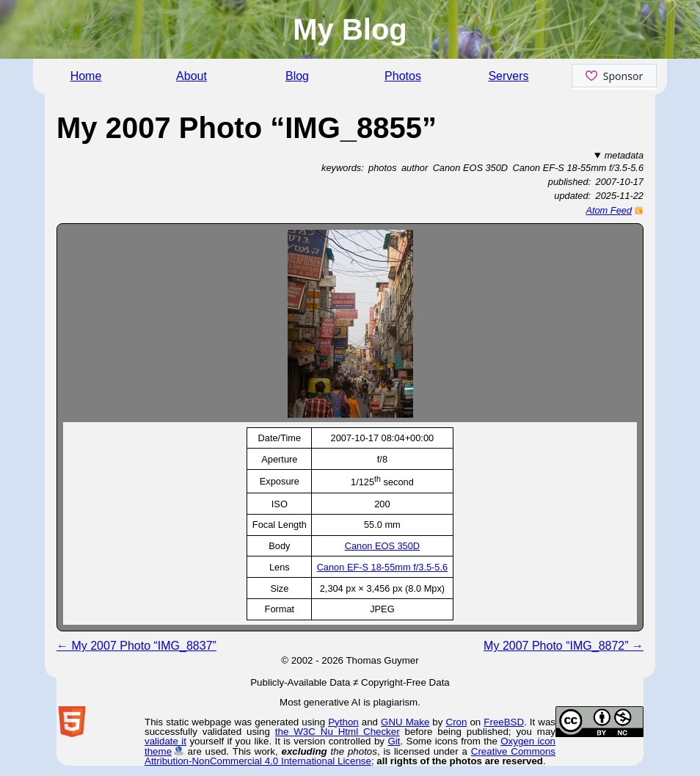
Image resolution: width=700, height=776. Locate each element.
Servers (508, 76)
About (192, 76)
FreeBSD (504, 722)
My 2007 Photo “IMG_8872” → (564, 646)
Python (343, 722)
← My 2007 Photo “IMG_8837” (136, 646)
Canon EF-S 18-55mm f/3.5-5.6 (383, 567)
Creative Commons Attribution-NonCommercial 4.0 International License (350, 756)
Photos (403, 76)
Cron (457, 722)
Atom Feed (609, 210)
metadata (624, 155)
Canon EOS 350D (382, 546)
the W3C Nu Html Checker (338, 732)
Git (394, 741)
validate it (165, 741)
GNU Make (405, 722)
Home (86, 76)
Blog (297, 76)
